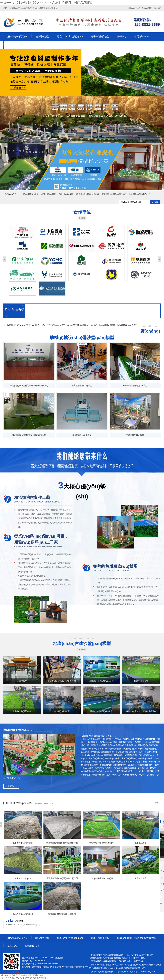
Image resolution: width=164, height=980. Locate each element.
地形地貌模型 (42, 36)
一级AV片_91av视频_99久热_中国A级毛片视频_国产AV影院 (46, 3)
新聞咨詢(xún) (141, 36)
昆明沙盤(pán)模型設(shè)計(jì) (87, 194)
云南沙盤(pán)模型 (66, 194)
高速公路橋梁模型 (100, 36)
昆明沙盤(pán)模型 (48, 194)
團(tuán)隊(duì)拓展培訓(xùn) (29, 925)
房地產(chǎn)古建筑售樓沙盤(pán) (39, 563)
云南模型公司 (11, 925)
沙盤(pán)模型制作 (62, 510)
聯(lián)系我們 (147, 8)
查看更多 (82, 218)
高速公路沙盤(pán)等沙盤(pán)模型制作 (36, 567)
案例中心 (122, 36)
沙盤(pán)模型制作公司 (30, 194)
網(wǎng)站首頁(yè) (18, 36)
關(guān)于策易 (15, 45)
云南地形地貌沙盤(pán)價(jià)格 (114, 194)
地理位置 (157, 8)
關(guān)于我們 (134, 8)
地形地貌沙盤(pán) (63, 563)
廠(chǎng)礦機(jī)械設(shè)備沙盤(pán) (137, 938)
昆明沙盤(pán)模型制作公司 (140, 194)
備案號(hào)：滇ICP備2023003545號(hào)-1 (137, 972)
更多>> (158, 803)
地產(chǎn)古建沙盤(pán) (70, 36)
